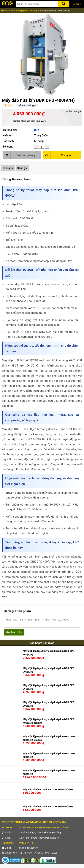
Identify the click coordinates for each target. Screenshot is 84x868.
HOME (5, 11)
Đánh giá (22, 168)
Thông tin (8, 168)
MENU (77, 4)
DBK (37, 130)
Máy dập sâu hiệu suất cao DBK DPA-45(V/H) (48, 791)
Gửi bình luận (14, 634)
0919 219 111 (26, 844)
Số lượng (8, 147)
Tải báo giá (73, 111)
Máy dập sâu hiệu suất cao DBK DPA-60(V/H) (48, 808)
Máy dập (34, 11)
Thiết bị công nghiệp (19, 11)
